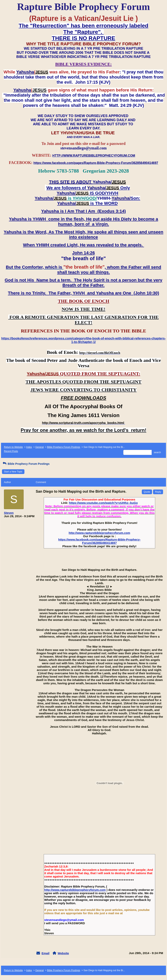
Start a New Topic (13, 472)
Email (45, 953)
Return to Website (13, 447)
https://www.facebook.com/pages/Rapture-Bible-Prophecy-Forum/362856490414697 (99, 541)
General (39, 447)
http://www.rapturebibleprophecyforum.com (99, 533)
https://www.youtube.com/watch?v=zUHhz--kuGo (103, 503)
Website (63, 953)
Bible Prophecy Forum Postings (64, 447)
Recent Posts (11, 451)
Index (29, 447)
